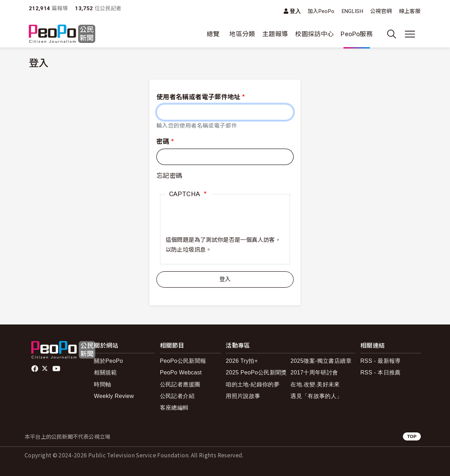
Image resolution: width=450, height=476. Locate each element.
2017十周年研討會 (314, 372)
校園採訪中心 (314, 34)
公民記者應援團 (180, 384)
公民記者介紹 (177, 396)
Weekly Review (114, 396)
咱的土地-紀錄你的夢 (253, 384)
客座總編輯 (174, 408)
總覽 (213, 34)
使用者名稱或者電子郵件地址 (198, 97)
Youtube (57, 369)
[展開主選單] (410, 34)
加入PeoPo (321, 11)
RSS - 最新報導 (381, 361)
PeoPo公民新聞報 (183, 361)
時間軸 (102, 384)
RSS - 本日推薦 (381, 372)
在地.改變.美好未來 (315, 384)
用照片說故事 (243, 396)
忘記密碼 (169, 176)
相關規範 (105, 372)
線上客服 (410, 11)
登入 (295, 11)
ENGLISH (353, 11)
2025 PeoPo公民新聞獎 (256, 372)
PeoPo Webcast (181, 372)
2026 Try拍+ (242, 361)
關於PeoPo (108, 361)
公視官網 (381, 11)
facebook (35, 369)
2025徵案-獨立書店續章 (321, 361)
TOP (412, 436)
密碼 (163, 141)
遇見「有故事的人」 (316, 396)
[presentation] (219, 221)
